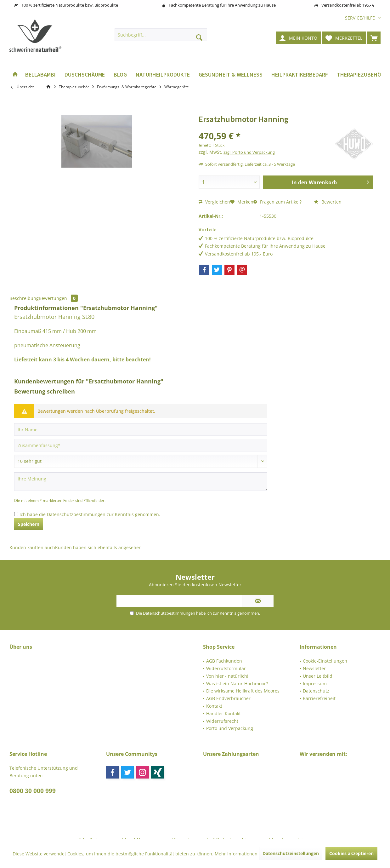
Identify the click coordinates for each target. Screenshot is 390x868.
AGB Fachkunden (224, 661)
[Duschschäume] (85, 75)
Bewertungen (58, 298)
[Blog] (120, 75)
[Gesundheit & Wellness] (231, 75)
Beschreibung (24, 298)
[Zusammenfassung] (141, 445)
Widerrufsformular (226, 668)
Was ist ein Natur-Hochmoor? (237, 684)
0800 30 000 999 (33, 791)
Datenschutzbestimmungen (76, 514)
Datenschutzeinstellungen (291, 853)
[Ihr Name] (141, 429)
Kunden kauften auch (32, 547)
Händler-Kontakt (223, 713)
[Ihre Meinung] (141, 482)
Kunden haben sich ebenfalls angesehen (98, 547)
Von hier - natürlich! (227, 676)
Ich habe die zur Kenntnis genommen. (90, 514)
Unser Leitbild (318, 676)
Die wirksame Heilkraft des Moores (243, 691)
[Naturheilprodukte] (163, 75)
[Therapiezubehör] (361, 75)
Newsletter (314, 668)
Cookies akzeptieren (351, 853)
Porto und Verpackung (230, 728)
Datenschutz (316, 691)
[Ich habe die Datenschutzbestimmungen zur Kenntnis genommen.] (16, 514)
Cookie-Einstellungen (325, 661)
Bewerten (328, 202)
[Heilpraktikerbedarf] (300, 75)
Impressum (315, 684)
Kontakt (214, 706)
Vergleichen (214, 202)
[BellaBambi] (40, 75)
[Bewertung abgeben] (141, 461)
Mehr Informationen (236, 854)
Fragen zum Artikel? (277, 202)
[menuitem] (360, 18)
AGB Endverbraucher (228, 698)
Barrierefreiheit (319, 698)
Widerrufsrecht (222, 721)
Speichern (29, 524)
